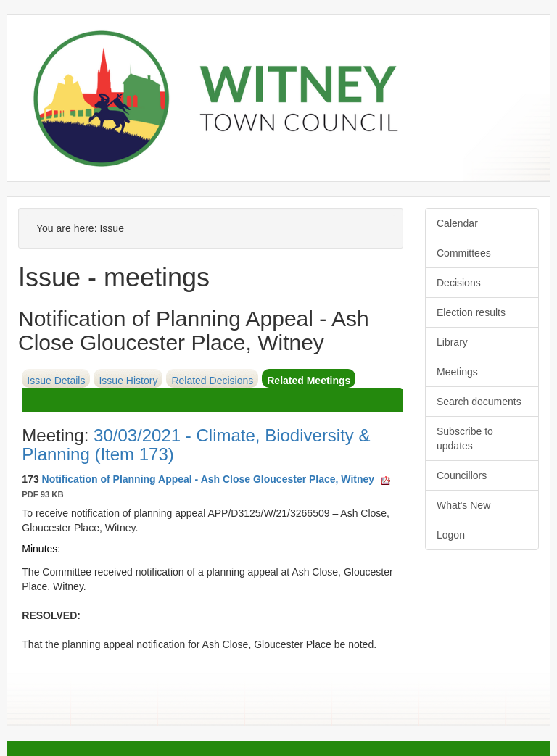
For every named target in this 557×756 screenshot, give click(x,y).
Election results (471, 312)
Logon (451, 535)
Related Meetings (309, 381)
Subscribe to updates (465, 439)
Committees (464, 253)
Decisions (459, 283)
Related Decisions (212, 381)
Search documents (479, 402)
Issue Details (56, 381)
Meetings (457, 372)
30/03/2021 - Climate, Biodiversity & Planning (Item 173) (196, 445)
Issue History (128, 381)
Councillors (462, 475)
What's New (463, 505)
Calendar (457, 223)
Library (452, 342)
